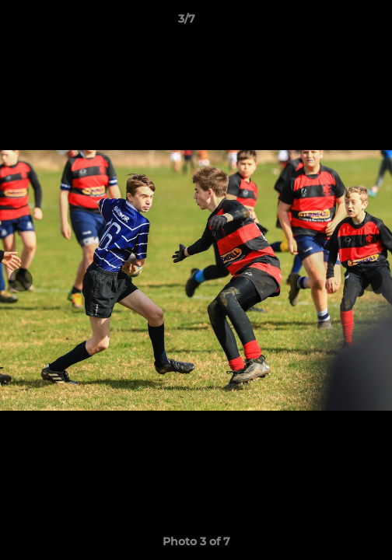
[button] (336, 23)
